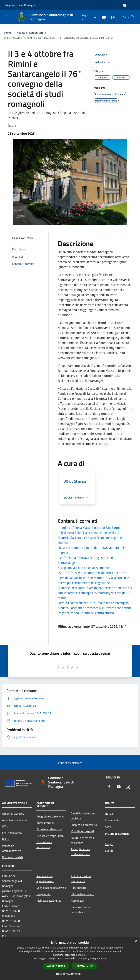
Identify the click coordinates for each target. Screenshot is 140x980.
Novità (21, 33)
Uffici (5, 826)
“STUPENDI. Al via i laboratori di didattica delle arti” (92, 573)
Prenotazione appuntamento (45, 879)
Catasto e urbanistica (49, 829)
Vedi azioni (103, 62)
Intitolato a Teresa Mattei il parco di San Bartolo (90, 528)
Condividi (102, 55)
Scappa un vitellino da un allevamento (83, 568)
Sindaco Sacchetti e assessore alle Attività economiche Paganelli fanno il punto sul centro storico (95, 610)
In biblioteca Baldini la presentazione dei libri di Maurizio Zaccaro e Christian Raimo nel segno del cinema (91, 538)
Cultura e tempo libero (50, 836)
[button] (70, 974)
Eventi (109, 851)
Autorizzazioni (45, 823)
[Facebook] (94, 17)
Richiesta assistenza (49, 901)
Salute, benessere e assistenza (83, 840)
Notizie (109, 814)
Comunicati (36, 33)
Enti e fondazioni (12, 833)
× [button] (136, 941)
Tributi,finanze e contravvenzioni (81, 852)
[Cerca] (132, 17)
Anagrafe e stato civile (50, 816)
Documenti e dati (12, 857)
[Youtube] (102, 17)
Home (8, 33)
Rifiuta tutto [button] (84, 966)
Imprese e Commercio (84, 825)
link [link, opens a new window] (104, 958)
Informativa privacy (82, 894)
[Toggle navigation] (7, 17)
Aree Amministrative (15, 820)
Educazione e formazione (44, 845)
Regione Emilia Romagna (20, 5)
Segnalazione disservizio (51, 888)
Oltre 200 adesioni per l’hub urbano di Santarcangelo (93, 603)
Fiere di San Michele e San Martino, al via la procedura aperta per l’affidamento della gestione (94, 580)
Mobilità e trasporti (82, 831)
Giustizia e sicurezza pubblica (83, 816)
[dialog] (70, 959)
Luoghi (109, 844)
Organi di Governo (13, 814)
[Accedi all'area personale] (125, 5)
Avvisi (109, 826)
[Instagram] (111, 17)
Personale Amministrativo (12, 848)
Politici (6, 839)
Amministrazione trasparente (81, 879)
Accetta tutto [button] (56, 966)
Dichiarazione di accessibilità (80, 909)
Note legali (77, 901)
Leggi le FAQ (44, 894)
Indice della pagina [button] (22, 238)
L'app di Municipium (70, 763)
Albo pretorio (79, 888)
